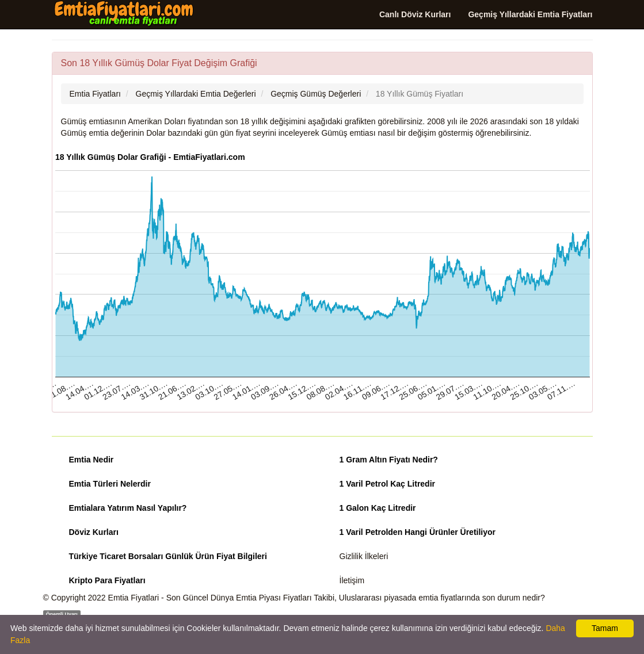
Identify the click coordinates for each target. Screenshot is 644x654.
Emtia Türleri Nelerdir (110, 484)
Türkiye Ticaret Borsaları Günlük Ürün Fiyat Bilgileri (168, 556)
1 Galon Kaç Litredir (378, 508)
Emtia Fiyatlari (134, 598)
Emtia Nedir (92, 460)
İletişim (352, 580)
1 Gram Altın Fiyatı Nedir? (389, 460)
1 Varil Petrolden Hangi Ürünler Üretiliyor (418, 532)
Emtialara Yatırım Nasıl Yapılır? (128, 508)
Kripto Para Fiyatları (107, 580)
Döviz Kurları (94, 532)
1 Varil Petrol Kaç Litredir (388, 484)
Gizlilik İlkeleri (364, 556)
